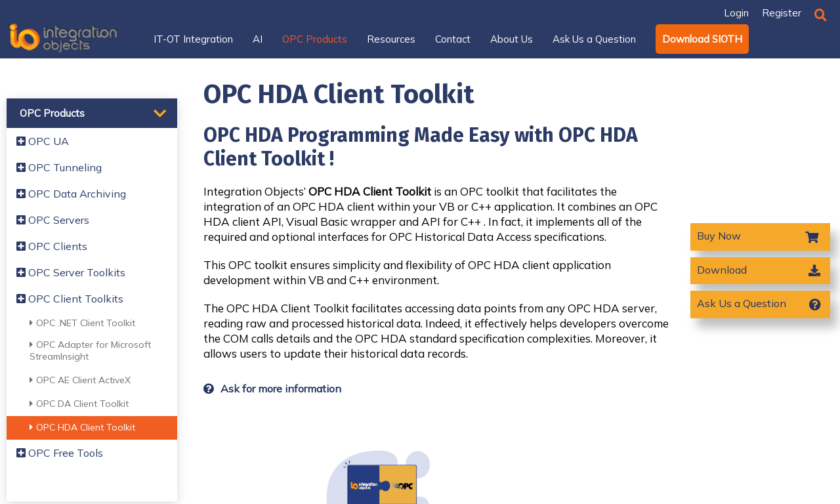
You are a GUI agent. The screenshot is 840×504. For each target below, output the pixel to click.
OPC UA (43, 141)
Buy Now (720, 236)
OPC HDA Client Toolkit (82, 427)
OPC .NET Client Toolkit (82, 323)
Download (722, 270)
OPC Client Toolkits (70, 299)
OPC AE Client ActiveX (80, 380)
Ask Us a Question (742, 303)
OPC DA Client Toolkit (79, 404)
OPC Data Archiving (71, 194)
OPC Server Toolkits (71, 272)
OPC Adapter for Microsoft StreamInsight (90, 350)
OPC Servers (53, 220)
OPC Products (52, 113)
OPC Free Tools (60, 453)
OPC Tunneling (59, 167)
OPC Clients (52, 246)
